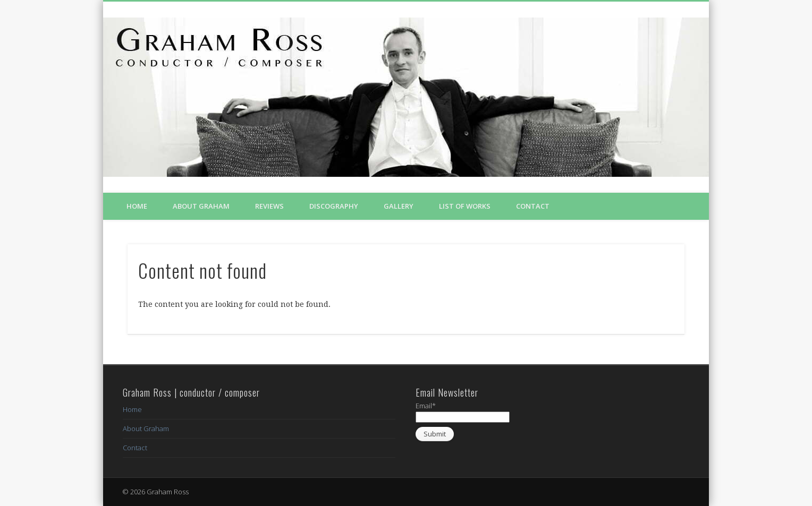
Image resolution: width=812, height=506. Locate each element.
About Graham (201, 206)
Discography (334, 206)
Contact (533, 206)
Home (137, 206)
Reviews (269, 206)
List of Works (465, 206)
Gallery (399, 206)
